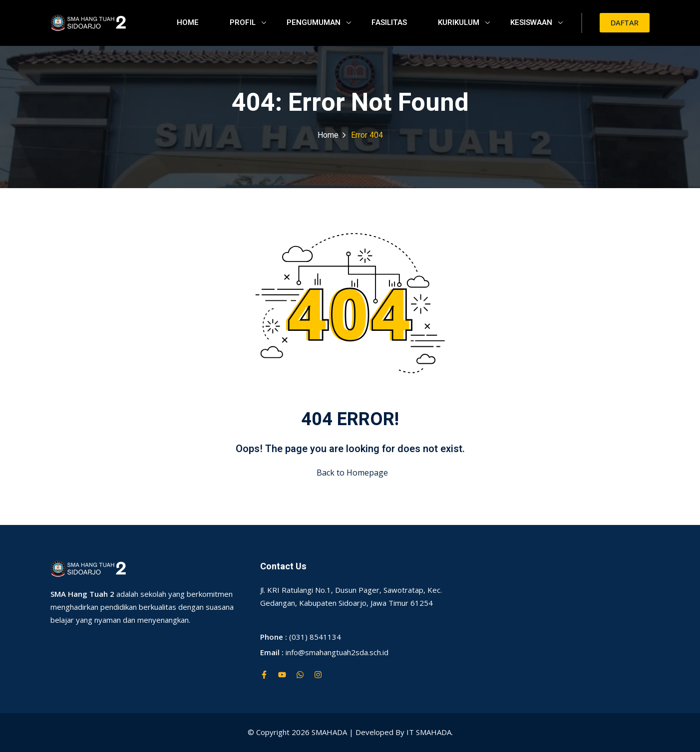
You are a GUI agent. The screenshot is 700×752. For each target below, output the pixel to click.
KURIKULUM (464, 22)
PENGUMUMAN (319, 22)
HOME (188, 22)
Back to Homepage (350, 473)
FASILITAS (389, 22)
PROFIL (248, 22)
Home (328, 135)
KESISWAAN (536, 22)
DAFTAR (625, 22)
